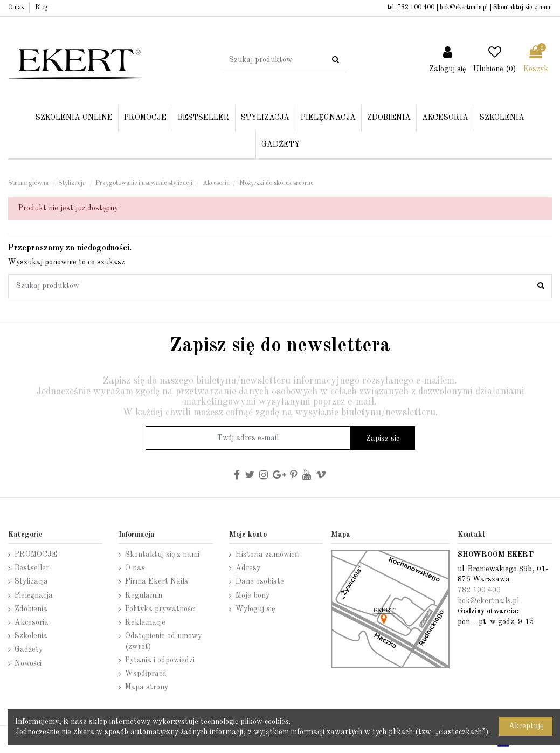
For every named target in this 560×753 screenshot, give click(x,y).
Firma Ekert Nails (157, 581)
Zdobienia (31, 609)
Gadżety (29, 649)
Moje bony (253, 595)
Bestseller (32, 568)
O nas (17, 8)
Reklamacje (145, 622)
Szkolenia (31, 636)
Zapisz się (383, 439)
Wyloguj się (255, 609)
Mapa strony (147, 687)
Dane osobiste (260, 581)
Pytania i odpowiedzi (160, 660)
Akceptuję (526, 726)
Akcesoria (32, 622)
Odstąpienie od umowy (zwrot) (163, 641)
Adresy (248, 568)
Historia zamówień (267, 555)
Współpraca (146, 674)
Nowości (28, 663)
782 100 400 (416, 8)
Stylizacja (31, 581)
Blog (42, 8)
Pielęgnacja (34, 595)
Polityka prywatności (160, 609)
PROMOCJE (36, 555)
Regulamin (144, 595)
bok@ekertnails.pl (464, 8)
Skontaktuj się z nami (523, 8)
